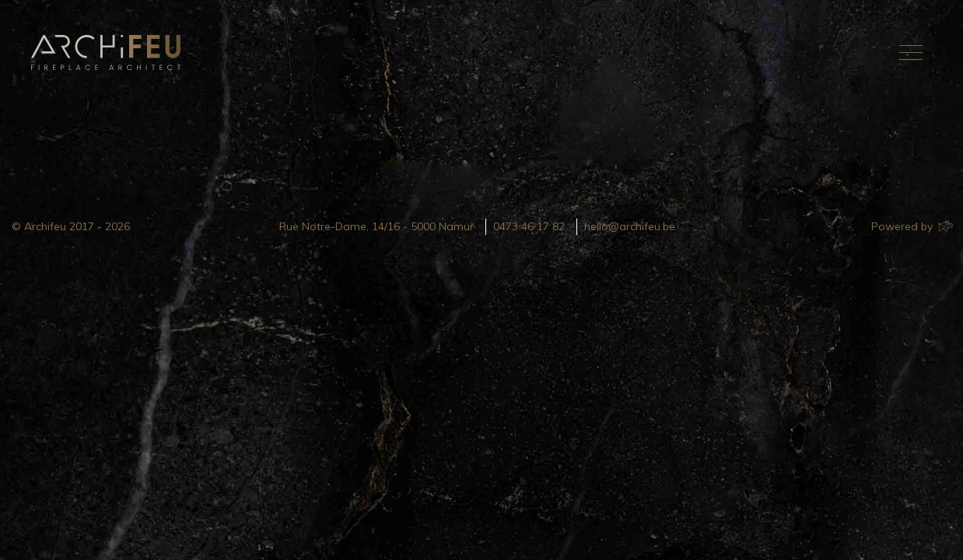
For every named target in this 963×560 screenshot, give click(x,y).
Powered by (911, 226)
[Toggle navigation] (911, 52)
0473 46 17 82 (529, 226)
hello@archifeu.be (630, 226)
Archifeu (109, 52)
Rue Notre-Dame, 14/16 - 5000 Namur (376, 226)
